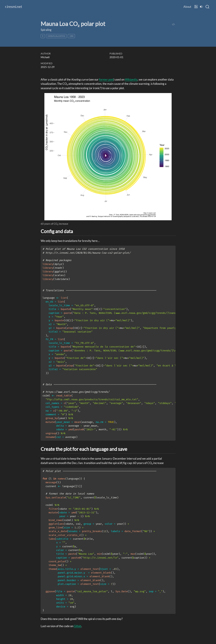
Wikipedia (131, 79)
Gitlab (78, 626)
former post (106, 79)
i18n (71, 36)
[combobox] (208, 7)
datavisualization (56, 36)
